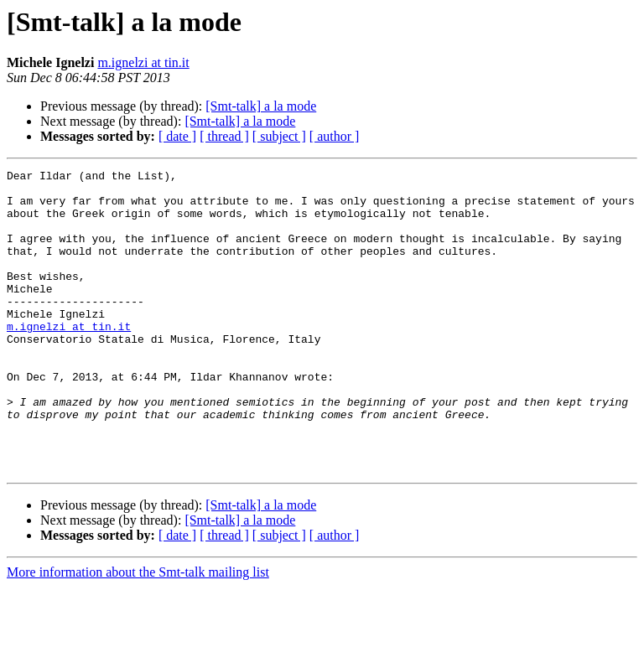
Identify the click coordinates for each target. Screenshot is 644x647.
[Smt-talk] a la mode (261, 106)
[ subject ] (279, 136)
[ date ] (177, 136)
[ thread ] (224, 136)
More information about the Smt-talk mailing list (138, 632)
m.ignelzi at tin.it (143, 62)
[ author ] (335, 136)
